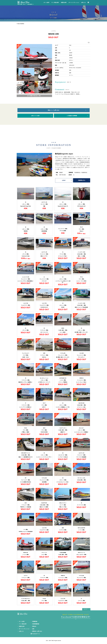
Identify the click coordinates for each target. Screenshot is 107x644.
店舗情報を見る (82, 180)
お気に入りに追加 (35, 116)
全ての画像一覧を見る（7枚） (34, 96)
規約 (33, 629)
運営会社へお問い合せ (37, 631)
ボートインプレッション (74, 2)
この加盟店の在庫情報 (72, 116)
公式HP (64, 180)
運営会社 (34, 626)
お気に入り (84, 2)
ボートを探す (47, 2)
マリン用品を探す (55, 2)
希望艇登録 (35, 621)
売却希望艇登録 (36, 624)
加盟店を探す (64, 2)
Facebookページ (36, 634)
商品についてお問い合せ (54, 110)
